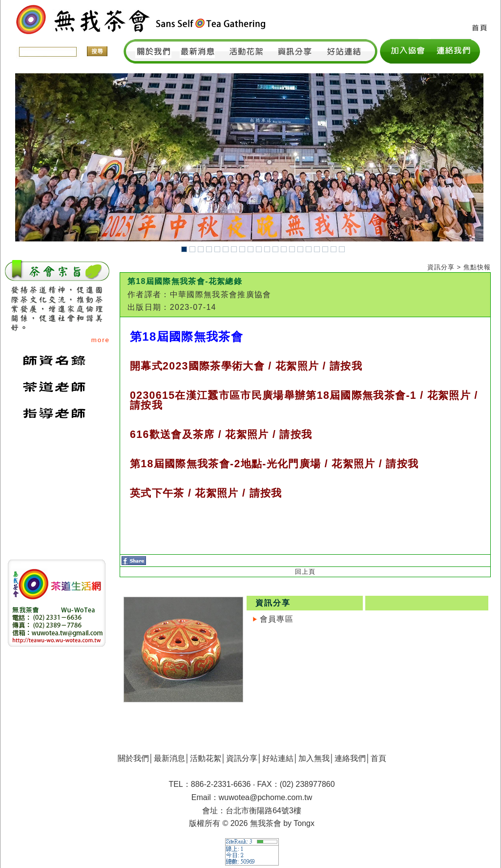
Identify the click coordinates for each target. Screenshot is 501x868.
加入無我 (314, 758)
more (101, 340)
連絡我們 (350, 758)
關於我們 (133, 758)
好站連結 (278, 758)
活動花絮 (206, 758)
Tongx (304, 823)
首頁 (378, 758)
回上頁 (305, 572)
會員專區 (277, 619)
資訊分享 (242, 758)
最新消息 (169, 758)
